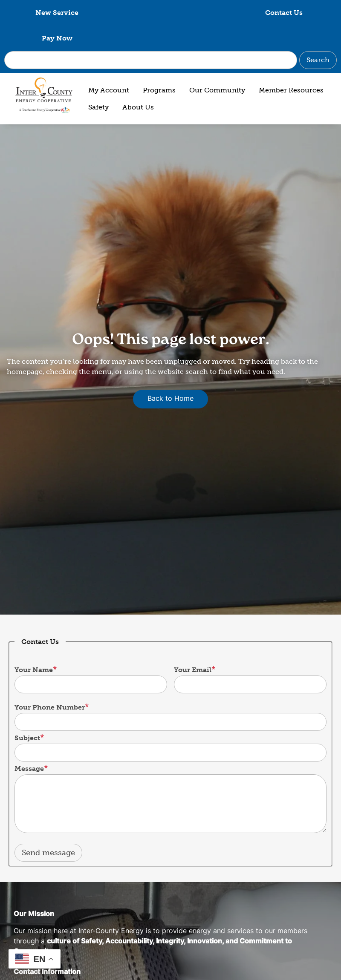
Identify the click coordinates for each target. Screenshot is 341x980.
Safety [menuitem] (98, 82)
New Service (54, 13)
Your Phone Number (50, 682)
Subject (27, 712)
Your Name (34, 644)
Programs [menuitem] (159, 65)
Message (29, 743)
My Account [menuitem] (109, 65)
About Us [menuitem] (138, 82)
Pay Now (287, 13)
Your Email (193, 644)
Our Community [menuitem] (217, 65)
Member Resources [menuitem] (291, 65)
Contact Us (170, 13)
